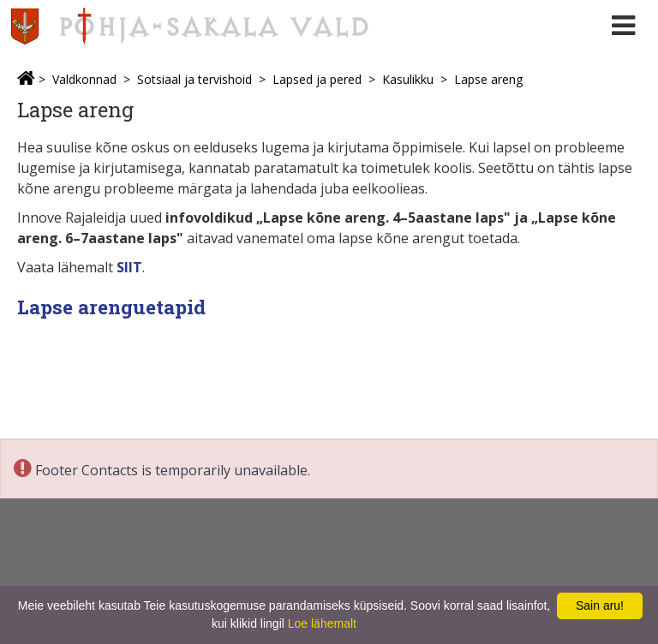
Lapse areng (488, 79)
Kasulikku (408, 79)
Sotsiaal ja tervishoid (194, 79)
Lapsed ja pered (317, 79)
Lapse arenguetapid (111, 307)
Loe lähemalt (322, 623)
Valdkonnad (84, 79)
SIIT (129, 267)
